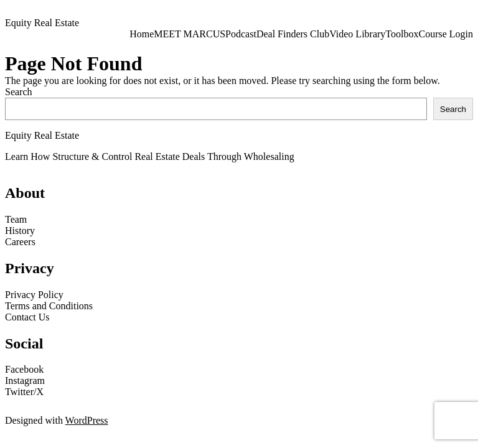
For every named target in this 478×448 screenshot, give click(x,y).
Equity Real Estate (42, 23)
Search (19, 92)
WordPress (87, 420)
